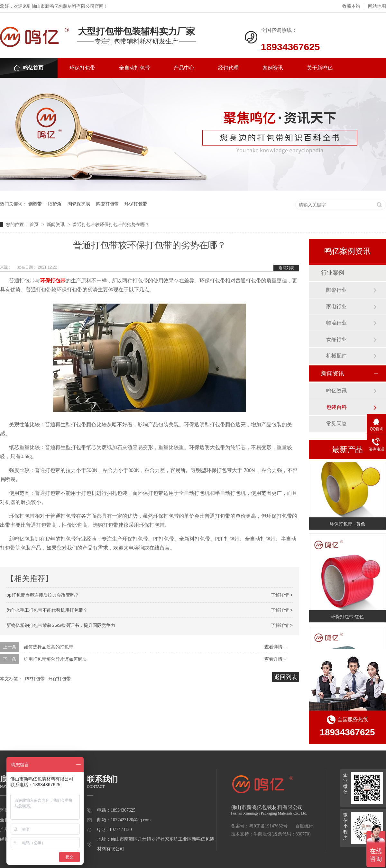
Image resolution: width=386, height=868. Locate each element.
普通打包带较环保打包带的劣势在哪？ (111, 224)
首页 (35, 224)
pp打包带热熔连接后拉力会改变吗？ (43, 595)
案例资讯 (273, 68)
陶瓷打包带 (107, 204)
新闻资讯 (56, 224)
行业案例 (333, 273)
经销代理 (228, 68)
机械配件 (336, 356)
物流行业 (336, 323)
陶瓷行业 (336, 290)
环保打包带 (82, 68)
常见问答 (336, 424)
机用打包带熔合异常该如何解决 (55, 659)
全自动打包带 (134, 68)
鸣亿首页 (28, 68)
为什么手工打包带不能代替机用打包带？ (47, 610)
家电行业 (336, 306)
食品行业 (336, 339)
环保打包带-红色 (348, 618)
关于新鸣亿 (320, 68)
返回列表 (286, 268)
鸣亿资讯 (336, 391)
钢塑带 (35, 204)
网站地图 (377, 6)
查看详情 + (275, 647)
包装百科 (336, 407)
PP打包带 (35, 679)
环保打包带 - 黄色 (347, 525)
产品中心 (184, 68)
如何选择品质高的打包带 (49, 647)
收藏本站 (351, 6)
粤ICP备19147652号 (268, 826)
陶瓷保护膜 (79, 204)
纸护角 (55, 204)
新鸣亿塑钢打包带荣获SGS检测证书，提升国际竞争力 (61, 625)
